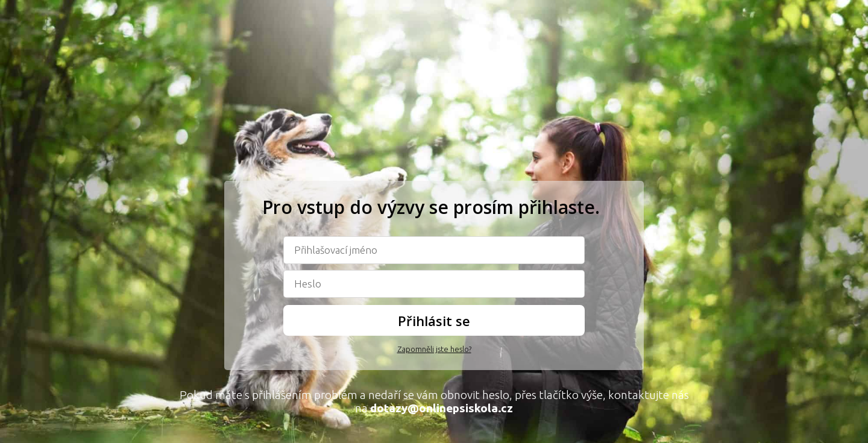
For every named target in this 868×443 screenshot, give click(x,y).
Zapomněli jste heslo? (434, 349)
